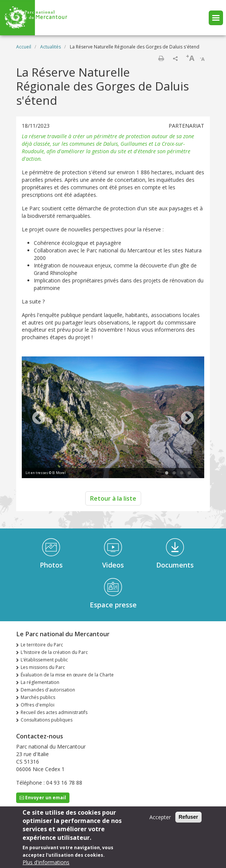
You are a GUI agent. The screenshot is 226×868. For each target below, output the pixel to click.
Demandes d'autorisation (48, 690)
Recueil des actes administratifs (54, 712)
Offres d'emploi (38, 705)
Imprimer (161, 58)
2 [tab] (174, 473)
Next (187, 418)
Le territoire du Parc (42, 645)
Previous (39, 418)
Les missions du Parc (43, 667)
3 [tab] (182, 473)
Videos (113, 565)
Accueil (24, 47)
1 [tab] (167, 473)
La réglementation (40, 682)
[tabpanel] (113, 418)
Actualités (50, 47)
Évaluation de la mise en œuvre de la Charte (67, 675)
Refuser (188, 818)
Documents (175, 565)
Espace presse (113, 605)
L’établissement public (44, 660)
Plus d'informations (46, 863)
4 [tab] (189, 473)
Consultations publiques (47, 720)
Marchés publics (38, 697)
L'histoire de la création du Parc (54, 652)
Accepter (160, 818)
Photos (51, 565)
